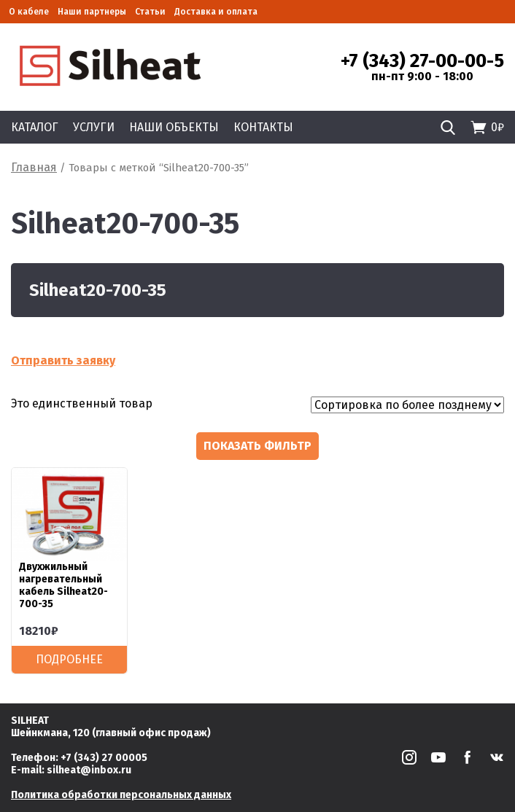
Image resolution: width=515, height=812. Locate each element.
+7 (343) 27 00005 (104, 758)
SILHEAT (30, 721)
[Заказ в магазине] (407, 405)
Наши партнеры (92, 12)
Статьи (150, 12)
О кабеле (29, 12)
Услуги (94, 127)
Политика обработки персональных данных (121, 795)
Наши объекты (174, 127)
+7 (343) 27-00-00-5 (422, 61)
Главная (34, 167)
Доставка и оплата (216, 12)
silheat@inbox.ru (89, 770)
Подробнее (69, 659)
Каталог (35, 127)
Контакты (263, 127)
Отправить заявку (63, 360)
